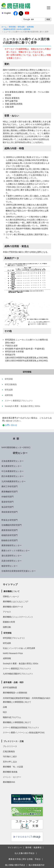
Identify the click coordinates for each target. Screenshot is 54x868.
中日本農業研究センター (13, 471)
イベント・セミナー (12, 777)
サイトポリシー (15, 847)
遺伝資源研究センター (12, 556)
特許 (5, 712)
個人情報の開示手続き (15, 865)
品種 (5, 707)
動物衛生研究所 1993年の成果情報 (17, 29)
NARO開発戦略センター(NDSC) (16, 447)
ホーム (4, 27)
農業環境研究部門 (10, 530)
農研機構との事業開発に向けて (17, 702)
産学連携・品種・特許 (14, 682)
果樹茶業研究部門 (10, 512)
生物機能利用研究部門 (12, 525)
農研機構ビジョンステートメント (18, 617)
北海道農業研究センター (13, 461)
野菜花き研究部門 (10, 520)
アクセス (7, 612)
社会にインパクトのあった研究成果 (19, 648)
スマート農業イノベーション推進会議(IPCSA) (24, 733)
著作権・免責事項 (33, 847)
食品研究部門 (7, 507)
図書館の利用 (9, 622)
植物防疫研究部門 (10, 535)
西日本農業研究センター (13, 476)
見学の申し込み (10, 762)
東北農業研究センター (12, 466)
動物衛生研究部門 (10, 540)
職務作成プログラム (12, 717)
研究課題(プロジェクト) (14, 638)
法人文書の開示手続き (25, 853)
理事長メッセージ (11, 597)
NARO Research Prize (13, 653)
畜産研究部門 (7, 502)
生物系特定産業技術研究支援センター (19, 571)
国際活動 (7, 627)
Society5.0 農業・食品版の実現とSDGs (21, 664)
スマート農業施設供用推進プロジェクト (21, 728)
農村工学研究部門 (10, 486)
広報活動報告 (9, 751)
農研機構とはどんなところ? (16, 602)
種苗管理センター (10, 566)
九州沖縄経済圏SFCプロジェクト (18, 674)
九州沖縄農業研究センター (14, 481)
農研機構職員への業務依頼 (15, 693)
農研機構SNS (9, 782)
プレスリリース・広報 (14, 741)
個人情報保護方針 (37, 865)
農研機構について (12, 591)
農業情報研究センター (12, 545)
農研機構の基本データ (13, 607)
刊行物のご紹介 (10, 757)
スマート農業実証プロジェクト (17, 669)
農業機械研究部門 (10, 492)
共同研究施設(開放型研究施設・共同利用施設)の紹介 (27, 698)
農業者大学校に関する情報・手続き (25, 859)
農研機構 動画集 (10, 772)
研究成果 (21, 27)
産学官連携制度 (10, 687)
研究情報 (12, 27)
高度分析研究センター (12, 561)
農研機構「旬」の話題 (13, 767)
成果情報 (30, 27)
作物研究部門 (7, 497)
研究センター (20, 453)
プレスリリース (10, 746)
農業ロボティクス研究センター (16, 551)
